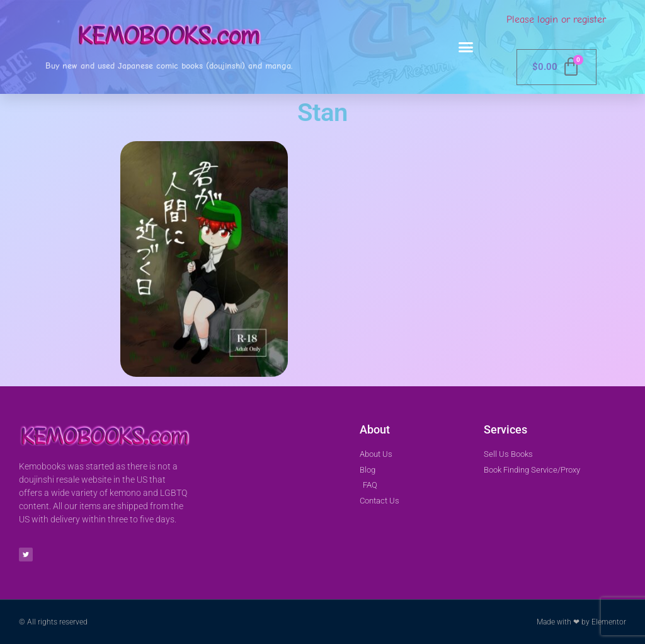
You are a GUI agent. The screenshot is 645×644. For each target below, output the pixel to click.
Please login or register (556, 20)
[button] (466, 47)
